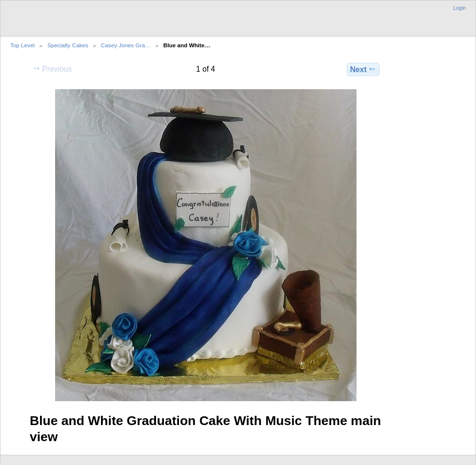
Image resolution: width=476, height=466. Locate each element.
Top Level (22, 45)
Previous (52, 69)
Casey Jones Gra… (126, 45)
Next (363, 69)
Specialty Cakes (68, 45)
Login (460, 8)
